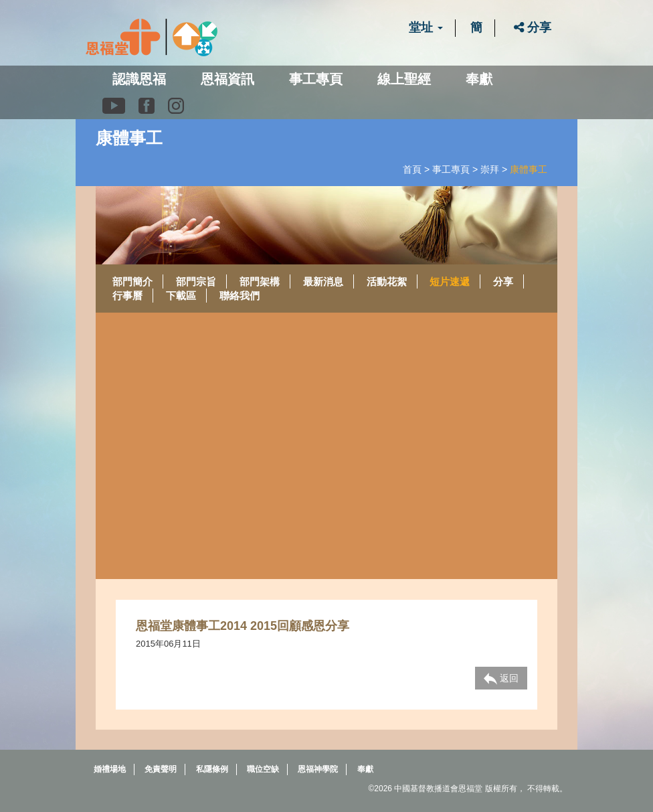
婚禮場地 (110, 769)
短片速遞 (450, 281)
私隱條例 (212, 769)
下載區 (181, 296)
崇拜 (490, 169)
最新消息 (323, 281)
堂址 (426, 27)
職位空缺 (263, 769)
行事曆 (127, 296)
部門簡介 (132, 281)
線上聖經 (404, 79)
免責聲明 (161, 769)
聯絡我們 (240, 296)
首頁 (412, 169)
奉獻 (479, 79)
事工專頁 (451, 169)
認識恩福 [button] (139, 79)
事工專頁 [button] (316, 79)
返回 (501, 679)
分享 (533, 27)
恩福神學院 (318, 769)
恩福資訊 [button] (227, 79)
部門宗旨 (196, 281)
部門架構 (260, 281)
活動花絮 (387, 281)
